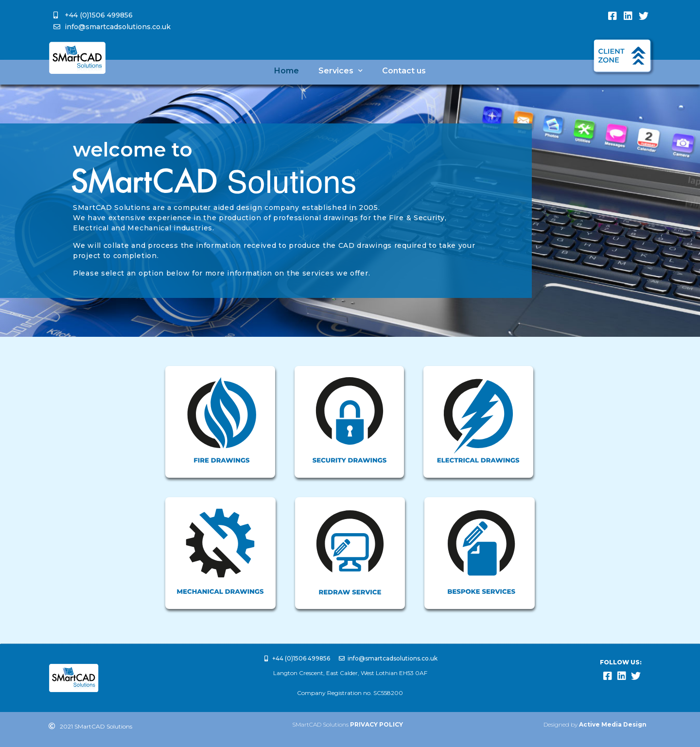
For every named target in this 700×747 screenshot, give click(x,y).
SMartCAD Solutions (348, 724)
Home (287, 71)
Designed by (595, 724)
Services (341, 71)
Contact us (404, 71)
